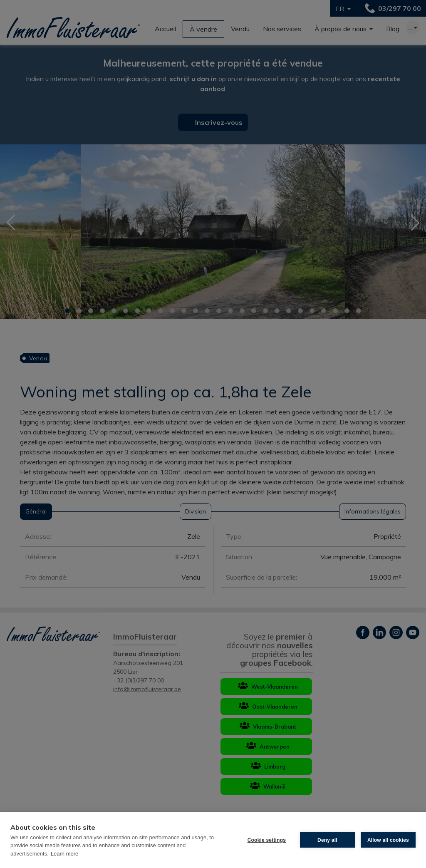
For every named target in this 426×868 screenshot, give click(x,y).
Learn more (64, 854)
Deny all (327, 840)
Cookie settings (267, 840)
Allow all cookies (388, 840)
